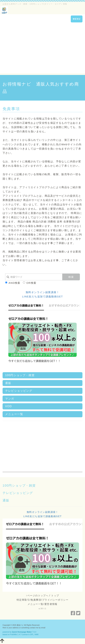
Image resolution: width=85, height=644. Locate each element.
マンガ (10, 399)
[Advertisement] (42, 49)
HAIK (37, 635)
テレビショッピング (19, 391)
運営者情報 (51, 604)
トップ (55, 596)
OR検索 (30, 283)
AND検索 (13, 283)
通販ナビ (20, 625)
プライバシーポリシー (55, 600)
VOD (8, 406)
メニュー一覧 (14, 414)
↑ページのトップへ (37, 596)
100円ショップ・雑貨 (20, 375)
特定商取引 (23, 600)
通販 (8, 383)
